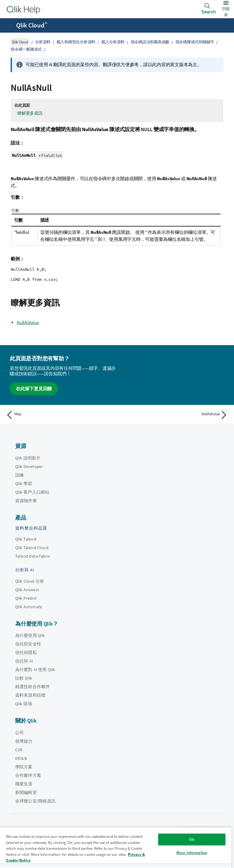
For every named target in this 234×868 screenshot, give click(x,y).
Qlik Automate (29, 607)
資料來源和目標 (30, 695)
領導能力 (24, 741)
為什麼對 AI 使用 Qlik (35, 670)
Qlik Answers (27, 590)
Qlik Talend (26, 539)
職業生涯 (24, 784)
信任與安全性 (28, 644)
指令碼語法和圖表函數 (150, 42)
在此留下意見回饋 (34, 389)
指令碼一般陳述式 (26, 49)
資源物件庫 (26, 501)
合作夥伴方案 (28, 775)
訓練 (19, 475)
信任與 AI (24, 661)
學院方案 (24, 767)
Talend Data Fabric (33, 556)
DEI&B (21, 758)
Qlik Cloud (32, 25)
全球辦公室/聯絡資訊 (35, 801)
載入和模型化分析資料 (76, 42)
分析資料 (43, 42)
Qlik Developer (29, 466)
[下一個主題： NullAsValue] (174, 415)
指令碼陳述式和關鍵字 (195, 42)
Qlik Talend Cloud (32, 548)
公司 (19, 733)
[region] (116, 847)
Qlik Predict (26, 598)
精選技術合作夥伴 (32, 687)
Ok (192, 839)
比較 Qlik (24, 678)
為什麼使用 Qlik (30, 635)
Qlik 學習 (24, 484)
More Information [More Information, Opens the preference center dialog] (192, 853)
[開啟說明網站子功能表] (9, 26)
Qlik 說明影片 (28, 458)
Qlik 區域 (24, 704)
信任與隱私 (26, 652)
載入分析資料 (113, 42)
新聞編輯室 (26, 792)
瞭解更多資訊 (30, 113)
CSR (19, 750)
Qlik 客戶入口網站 (32, 492)
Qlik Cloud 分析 (30, 581)
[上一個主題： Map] (60, 415)
